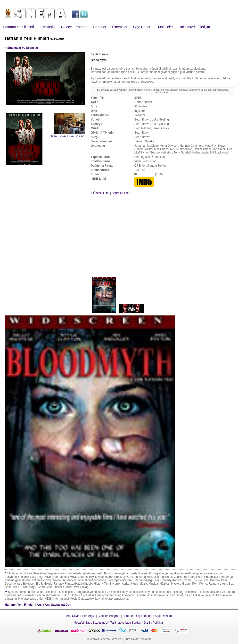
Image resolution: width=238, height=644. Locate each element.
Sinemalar (120, 27)
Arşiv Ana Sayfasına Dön (54, 605)
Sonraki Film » (121, 193)
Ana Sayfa (73, 616)
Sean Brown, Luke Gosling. (68, 136)
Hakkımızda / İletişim (194, 27)
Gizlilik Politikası (154, 623)
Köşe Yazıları (163, 616)
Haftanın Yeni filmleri (18, 27)
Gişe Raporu (143, 27)
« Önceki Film (100, 193)
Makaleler (166, 27)
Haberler (100, 27)
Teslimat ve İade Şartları (126, 623)
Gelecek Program (74, 27)
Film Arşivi (48, 27)
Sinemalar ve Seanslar (23, 48)
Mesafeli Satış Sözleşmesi (90, 623)
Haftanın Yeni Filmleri (20, 605)
